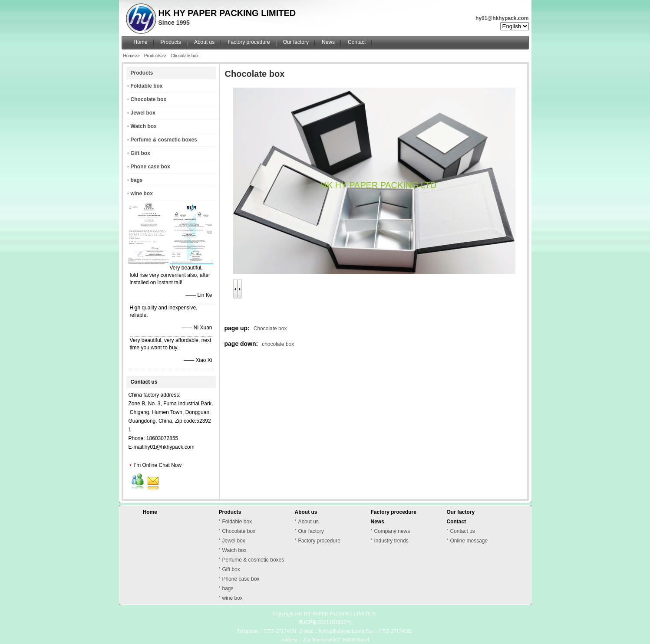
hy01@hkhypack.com (502, 18)
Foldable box (147, 86)
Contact (357, 42)
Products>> (155, 56)
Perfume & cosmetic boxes (164, 140)
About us (204, 42)
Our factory (296, 42)
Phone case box (150, 167)
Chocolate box (185, 56)
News (328, 42)
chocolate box (278, 344)
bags (137, 180)
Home (141, 42)
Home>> (132, 56)
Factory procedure (249, 42)
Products (171, 42)
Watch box (144, 126)
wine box (142, 194)
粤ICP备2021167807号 (325, 622)
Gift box (140, 153)
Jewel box (143, 113)
